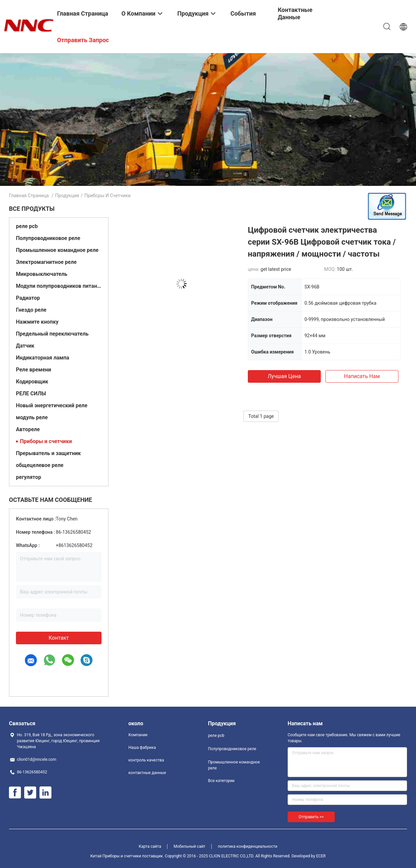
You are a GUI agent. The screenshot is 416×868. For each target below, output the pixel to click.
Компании (138, 735)
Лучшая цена (284, 376)
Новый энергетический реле (52, 405)
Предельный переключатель (52, 334)
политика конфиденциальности (248, 846)
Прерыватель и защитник (48, 453)
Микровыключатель (42, 274)
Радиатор (28, 298)
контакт (59, 638)
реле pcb (27, 226)
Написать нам (362, 376)
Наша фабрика (142, 748)
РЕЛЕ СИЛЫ (31, 394)
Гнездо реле (31, 310)
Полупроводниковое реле (48, 238)
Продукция (67, 196)
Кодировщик (32, 382)
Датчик (25, 346)
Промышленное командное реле (57, 250)
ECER (321, 856)
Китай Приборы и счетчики (116, 856)
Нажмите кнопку (37, 322)
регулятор (29, 477)
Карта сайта (150, 846)
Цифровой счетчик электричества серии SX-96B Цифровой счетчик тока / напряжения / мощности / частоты (322, 242)
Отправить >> (311, 817)
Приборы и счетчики (46, 441)
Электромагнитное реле (46, 262)
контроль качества (146, 760)
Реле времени (34, 370)
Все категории (221, 781)
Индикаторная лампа (43, 358)
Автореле (28, 429)
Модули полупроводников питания (59, 286)
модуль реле (32, 417)
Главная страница (29, 196)
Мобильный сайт (189, 846)
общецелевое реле (40, 465)
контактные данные (147, 773)
